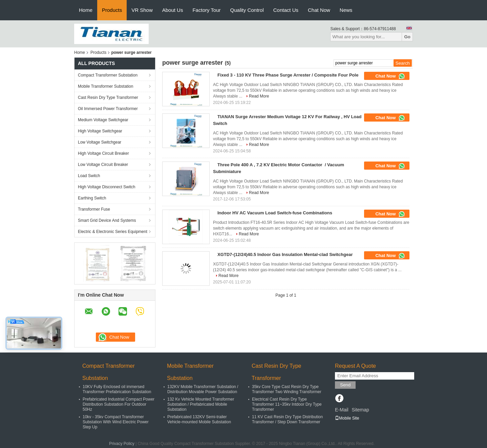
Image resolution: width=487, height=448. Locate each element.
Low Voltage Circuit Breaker (103, 165)
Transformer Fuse (94, 209)
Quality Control (247, 10)
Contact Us (286, 10)
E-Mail (342, 410)
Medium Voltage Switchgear (103, 120)
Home (86, 10)
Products (112, 10)
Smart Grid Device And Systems (107, 220)
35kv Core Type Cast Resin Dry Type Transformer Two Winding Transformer (287, 389)
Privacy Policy (122, 444)
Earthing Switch (92, 198)
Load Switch (89, 176)
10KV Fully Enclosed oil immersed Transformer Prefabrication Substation (117, 389)
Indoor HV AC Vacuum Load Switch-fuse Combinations (275, 213)
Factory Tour (206, 10)
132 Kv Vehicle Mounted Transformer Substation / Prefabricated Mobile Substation (201, 404)
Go (407, 37)
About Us (173, 10)
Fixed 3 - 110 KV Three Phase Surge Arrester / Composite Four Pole (288, 75)
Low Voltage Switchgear (100, 142)
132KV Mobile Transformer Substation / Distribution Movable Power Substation (203, 389)
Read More (259, 96)
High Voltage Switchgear (100, 131)
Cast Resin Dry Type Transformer (108, 98)
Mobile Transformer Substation (105, 86)
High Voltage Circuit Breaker (103, 153)
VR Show (142, 10)
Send (345, 385)
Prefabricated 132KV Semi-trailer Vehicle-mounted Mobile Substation (199, 419)
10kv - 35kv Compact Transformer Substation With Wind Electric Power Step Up (116, 422)
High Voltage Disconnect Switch (107, 187)
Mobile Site (347, 418)
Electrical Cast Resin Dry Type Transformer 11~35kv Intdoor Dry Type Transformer (287, 404)
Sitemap (360, 410)
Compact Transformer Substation (108, 75)
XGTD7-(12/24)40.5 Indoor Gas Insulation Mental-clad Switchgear (285, 254)
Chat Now (319, 10)
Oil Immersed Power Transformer (108, 109)
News (346, 10)
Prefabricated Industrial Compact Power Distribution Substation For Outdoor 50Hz (119, 404)
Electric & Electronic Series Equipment (113, 232)
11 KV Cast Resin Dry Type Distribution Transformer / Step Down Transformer (287, 419)
